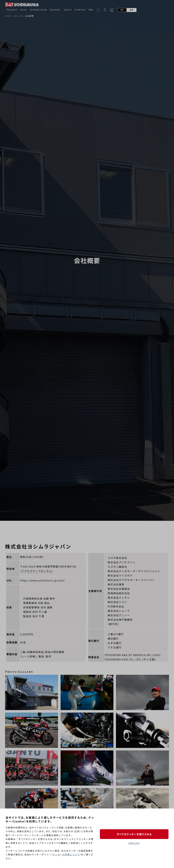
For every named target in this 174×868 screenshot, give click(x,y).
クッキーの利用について (66, 854)
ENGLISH (134, 843)
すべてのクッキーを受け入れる (134, 834)
